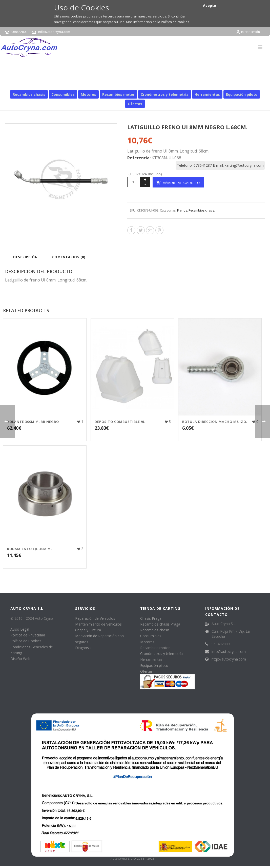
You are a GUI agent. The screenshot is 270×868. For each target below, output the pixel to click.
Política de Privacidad (28, 635)
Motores (88, 94)
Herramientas (207, 94)
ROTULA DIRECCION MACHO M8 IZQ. (215, 422)
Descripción (25, 257)
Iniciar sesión (248, 32)
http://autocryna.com (229, 659)
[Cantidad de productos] (134, 182)
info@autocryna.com (54, 32)
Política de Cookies (26, 641)
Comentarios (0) (69, 257)
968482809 (19, 32)
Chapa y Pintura (88, 630)
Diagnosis (83, 648)
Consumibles (63, 94)
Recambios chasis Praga (160, 624)
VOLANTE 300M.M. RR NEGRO (33, 422)
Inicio (139, 83)
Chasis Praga (151, 618)
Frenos (186, 83)
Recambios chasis (162, 83)
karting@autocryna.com (244, 165)
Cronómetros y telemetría (165, 94)
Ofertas (135, 104)
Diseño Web (20, 659)
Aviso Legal (20, 629)
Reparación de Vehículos (95, 618)
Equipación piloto (242, 94)
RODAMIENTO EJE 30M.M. (29, 549)
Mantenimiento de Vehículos (98, 624)
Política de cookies (175, 22)
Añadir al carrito (178, 183)
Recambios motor (118, 94)
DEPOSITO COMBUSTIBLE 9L (120, 422)
